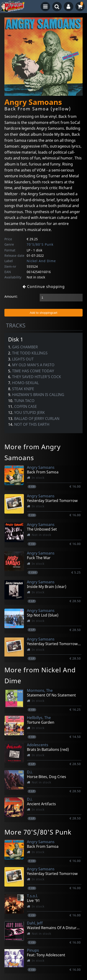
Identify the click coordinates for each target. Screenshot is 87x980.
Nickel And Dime (41, 261)
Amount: (11, 296)
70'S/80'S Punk (40, 244)
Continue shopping (44, 287)
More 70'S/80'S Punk (38, 832)
